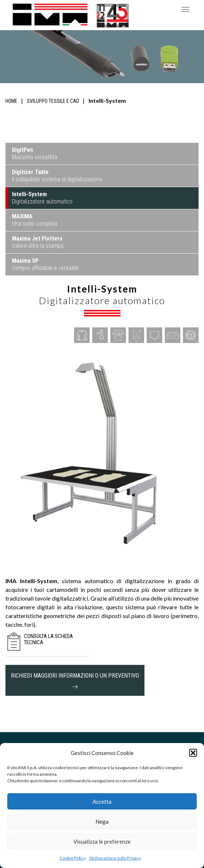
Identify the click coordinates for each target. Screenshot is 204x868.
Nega (102, 821)
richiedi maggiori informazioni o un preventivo (75, 680)
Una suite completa (35, 220)
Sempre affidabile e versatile (45, 264)
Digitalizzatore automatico (42, 198)
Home (11, 101)
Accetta (102, 802)
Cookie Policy (73, 858)
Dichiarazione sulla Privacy (115, 858)
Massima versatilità (35, 154)
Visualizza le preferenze (102, 841)
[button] (193, 753)
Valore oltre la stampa (38, 242)
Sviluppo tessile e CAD (53, 101)
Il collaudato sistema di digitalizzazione (57, 176)
